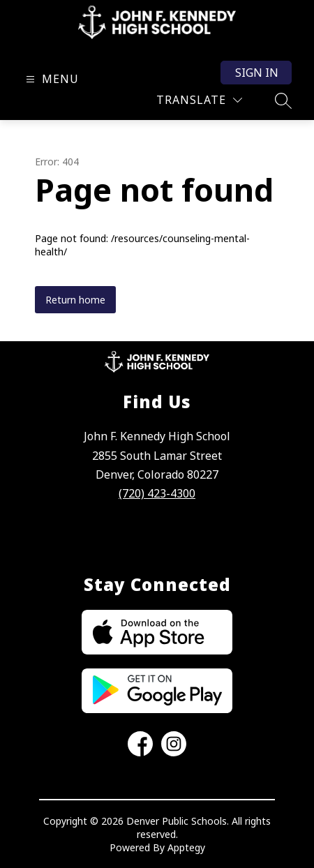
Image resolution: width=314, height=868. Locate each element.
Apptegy (186, 847)
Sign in (257, 73)
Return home (75, 300)
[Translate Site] (199, 100)
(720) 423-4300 (157, 493)
